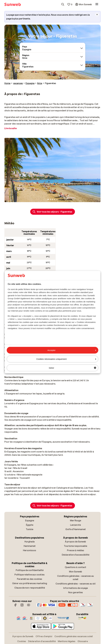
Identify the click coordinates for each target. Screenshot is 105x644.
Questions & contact (75, 567)
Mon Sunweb (76, 572)
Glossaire (83, 641)
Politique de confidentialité (30, 570)
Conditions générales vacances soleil (74, 636)
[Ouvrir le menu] (97, 4)
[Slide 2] (50, 199)
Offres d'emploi (44, 636)
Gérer (72, 368)
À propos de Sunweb (75, 542)
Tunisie (30, 529)
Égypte (30, 525)
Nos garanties (76, 592)
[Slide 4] (55, 199)
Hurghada (30, 542)
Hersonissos (30, 550)
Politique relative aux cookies (30, 575)
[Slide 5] (57, 199)
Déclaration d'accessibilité (76, 555)
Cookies (22, 641)
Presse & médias (76, 550)
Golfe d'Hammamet (76, 529)
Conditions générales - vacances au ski (76, 584)
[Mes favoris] (70, 4)
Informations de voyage (76, 588)
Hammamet (30, 546)
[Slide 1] (48, 199)
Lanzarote (75, 525)
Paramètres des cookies (30, 579)
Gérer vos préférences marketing (30, 583)
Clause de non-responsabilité (30, 588)
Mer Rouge (76, 520)
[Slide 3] (52, 199)
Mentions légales (67, 641)
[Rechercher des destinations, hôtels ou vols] (63, 4)
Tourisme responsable (75, 546)
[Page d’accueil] (13, 4)
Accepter (72, 350)
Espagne (30, 520)
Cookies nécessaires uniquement (66, 359)
